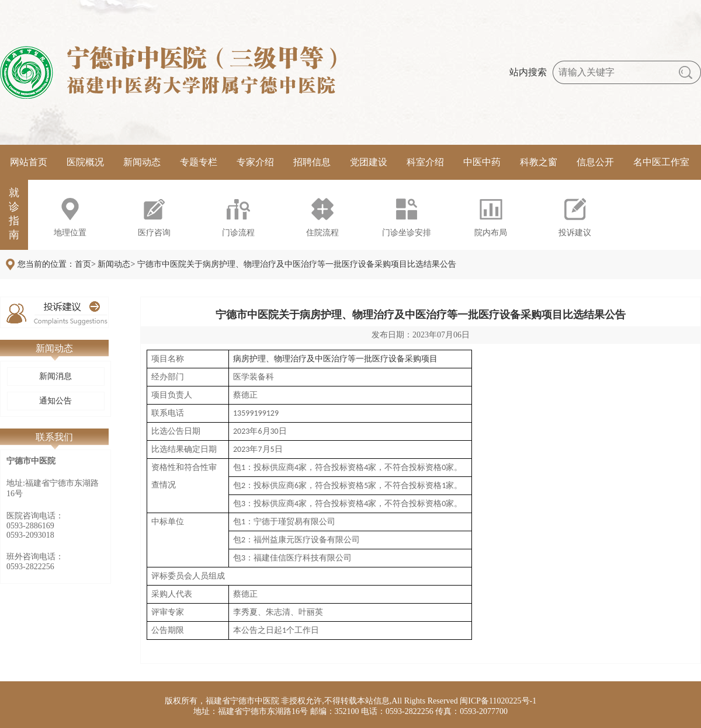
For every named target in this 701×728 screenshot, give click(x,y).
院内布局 (491, 233)
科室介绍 (425, 162)
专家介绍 (255, 162)
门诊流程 (238, 233)
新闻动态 (142, 162)
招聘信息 (312, 162)
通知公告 (55, 401)
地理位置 (70, 233)
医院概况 (85, 162)
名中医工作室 (661, 162)
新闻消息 (55, 376)
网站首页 (29, 162)
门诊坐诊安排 (407, 233)
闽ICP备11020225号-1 (498, 701)
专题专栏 (199, 162)
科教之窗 (539, 162)
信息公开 (595, 162)
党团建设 (369, 162)
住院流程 (322, 233)
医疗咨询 (154, 233)
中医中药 (482, 162)
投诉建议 (575, 233)
